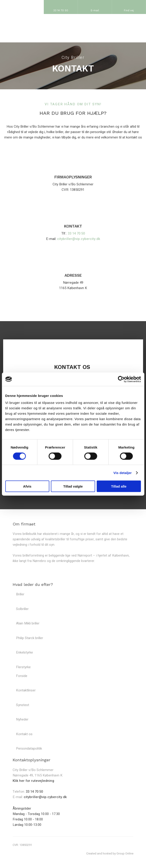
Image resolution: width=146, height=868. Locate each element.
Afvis (27, 486)
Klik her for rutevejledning (33, 781)
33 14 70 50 (76, 233)
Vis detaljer (123, 473)
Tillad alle (119, 486)
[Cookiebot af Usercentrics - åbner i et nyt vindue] (121, 379)
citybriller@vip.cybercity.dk (79, 239)
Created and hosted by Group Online (110, 853)
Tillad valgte (73, 486)
